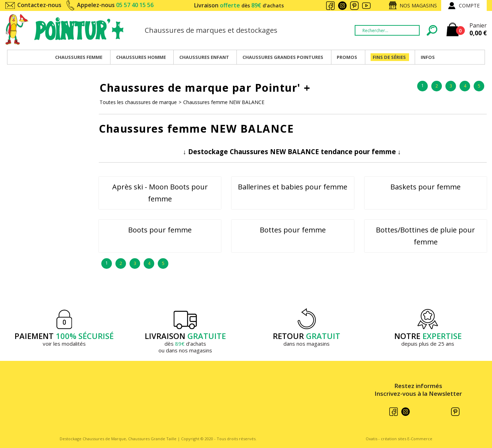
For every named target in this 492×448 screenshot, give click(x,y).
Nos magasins (418, 5)
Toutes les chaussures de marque (138, 102)
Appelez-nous (115, 5)
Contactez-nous (39, 5)
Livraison (239, 5)
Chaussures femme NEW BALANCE (224, 102)
